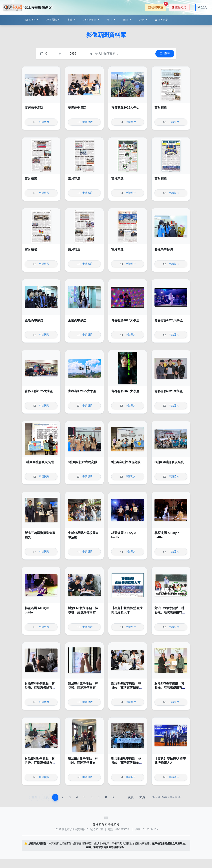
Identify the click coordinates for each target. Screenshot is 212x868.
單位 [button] (110, 20)
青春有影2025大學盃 (125, 108)
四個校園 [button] (31, 20)
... (121, 797)
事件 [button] (70, 20)
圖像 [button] (126, 20)
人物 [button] (142, 20)
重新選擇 (179, 7)
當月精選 (161, 108)
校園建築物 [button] (90, 20)
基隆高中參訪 (77, 108)
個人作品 (162, 20)
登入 (202, 7)
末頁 (142, 797)
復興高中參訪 (34, 108)
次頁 (131, 797)
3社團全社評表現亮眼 (39, 462)
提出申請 (157, 6)
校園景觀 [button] (52, 20)
